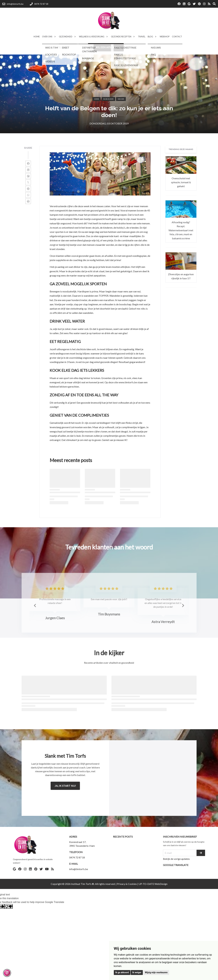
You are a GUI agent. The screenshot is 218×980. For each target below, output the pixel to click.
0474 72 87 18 (77, 857)
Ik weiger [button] (137, 972)
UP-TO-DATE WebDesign (153, 884)
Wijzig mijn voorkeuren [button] (156, 972)
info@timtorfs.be (79, 869)
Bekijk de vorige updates (176, 859)
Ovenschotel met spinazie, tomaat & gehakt (181, 182)
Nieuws (121, 99)
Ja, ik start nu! (65, 786)
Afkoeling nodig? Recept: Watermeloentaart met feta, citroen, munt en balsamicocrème (181, 230)
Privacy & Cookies (127, 884)
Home (97, 99)
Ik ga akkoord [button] (122, 972)
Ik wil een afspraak (106, 47)
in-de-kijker (108, 99)
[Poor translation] (9, 906)
